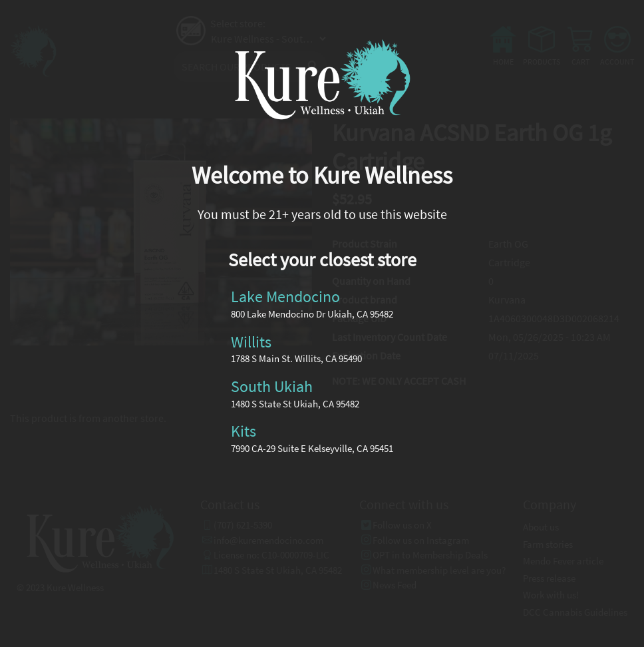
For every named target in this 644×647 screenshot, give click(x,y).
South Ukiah (272, 386)
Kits (243, 431)
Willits (251, 341)
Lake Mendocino (285, 297)
